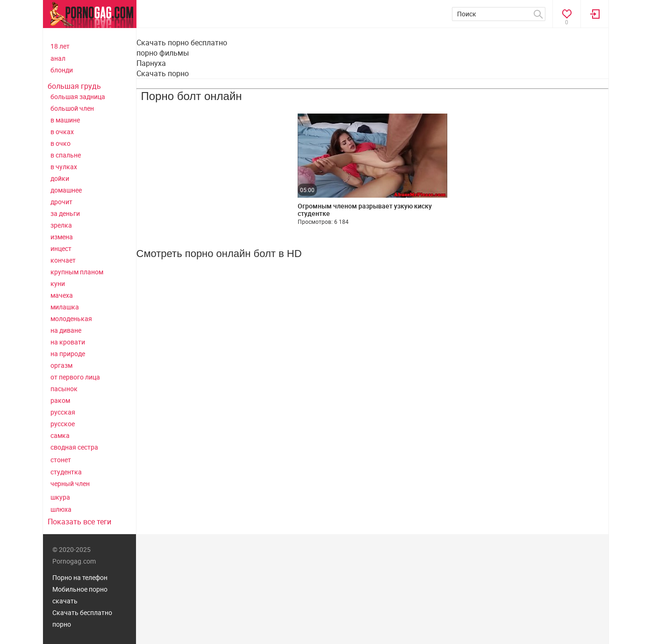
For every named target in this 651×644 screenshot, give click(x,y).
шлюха (61, 509)
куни (58, 283)
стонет (61, 460)
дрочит (61, 202)
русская (63, 412)
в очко (61, 143)
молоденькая (71, 318)
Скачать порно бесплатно (182, 43)
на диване (66, 330)
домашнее (66, 190)
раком (60, 400)
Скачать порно (163, 73)
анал (58, 58)
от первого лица (75, 377)
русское (63, 424)
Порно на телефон (80, 577)
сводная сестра (74, 447)
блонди (62, 70)
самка (60, 435)
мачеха (62, 295)
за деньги (65, 213)
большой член (72, 108)
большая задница (78, 97)
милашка (65, 307)
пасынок (64, 389)
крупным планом (77, 272)
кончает (63, 260)
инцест (61, 248)
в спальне (66, 155)
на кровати (68, 342)
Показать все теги (79, 522)
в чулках (64, 167)
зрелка (61, 225)
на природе (68, 354)
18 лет (60, 46)
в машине (65, 120)
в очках (62, 132)
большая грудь (74, 86)
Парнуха (151, 63)
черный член (70, 483)
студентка (66, 472)
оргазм (61, 365)
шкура (60, 497)
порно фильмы (163, 53)
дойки (60, 178)
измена (62, 237)
